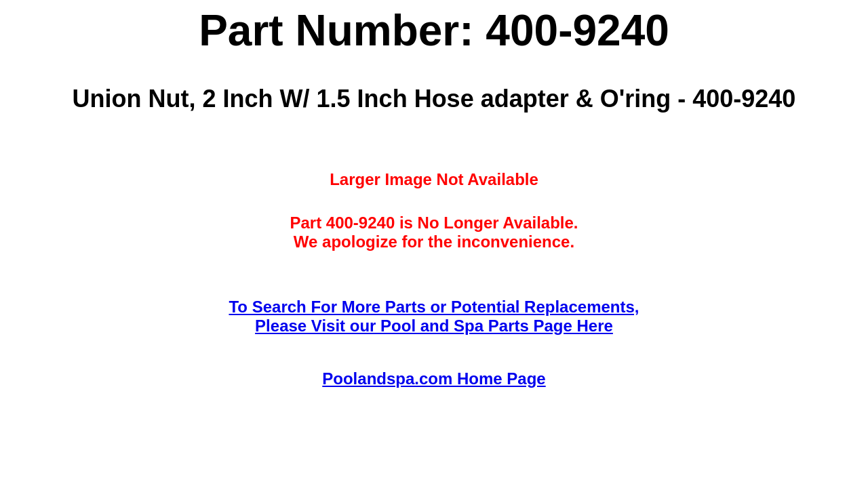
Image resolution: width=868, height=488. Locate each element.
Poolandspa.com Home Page (434, 379)
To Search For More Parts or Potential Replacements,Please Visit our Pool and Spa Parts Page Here (434, 316)
